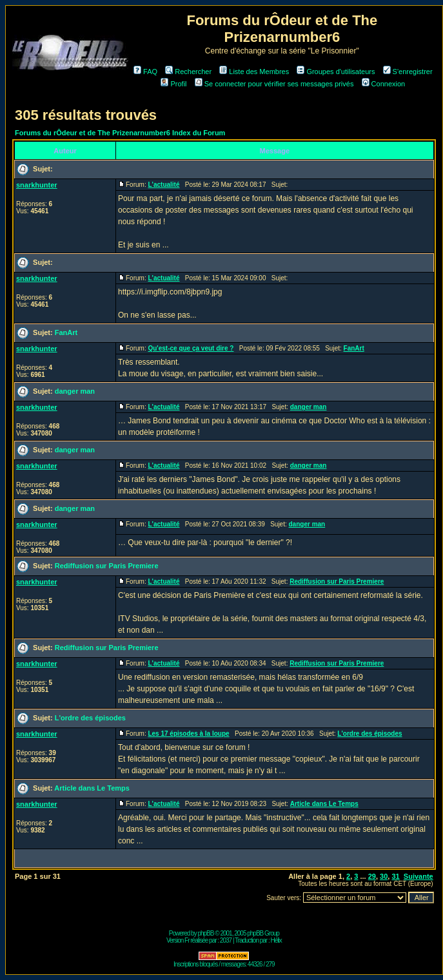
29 (372, 876)
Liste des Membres (254, 72)
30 (384, 876)
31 (395, 876)
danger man (75, 391)
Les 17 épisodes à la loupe (188, 734)
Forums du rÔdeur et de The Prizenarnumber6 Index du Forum (120, 133)
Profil (173, 84)
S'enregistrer (408, 72)
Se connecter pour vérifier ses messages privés (274, 84)
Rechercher (188, 72)
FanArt (66, 332)
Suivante (418, 876)
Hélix (276, 940)
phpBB (205, 933)
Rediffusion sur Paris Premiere (107, 566)
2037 (226, 940)
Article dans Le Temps (92, 788)
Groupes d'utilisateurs (336, 72)
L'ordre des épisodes (90, 718)
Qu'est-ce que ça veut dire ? (191, 348)
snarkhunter (37, 185)
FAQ (145, 72)
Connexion (384, 84)
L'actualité (163, 185)
